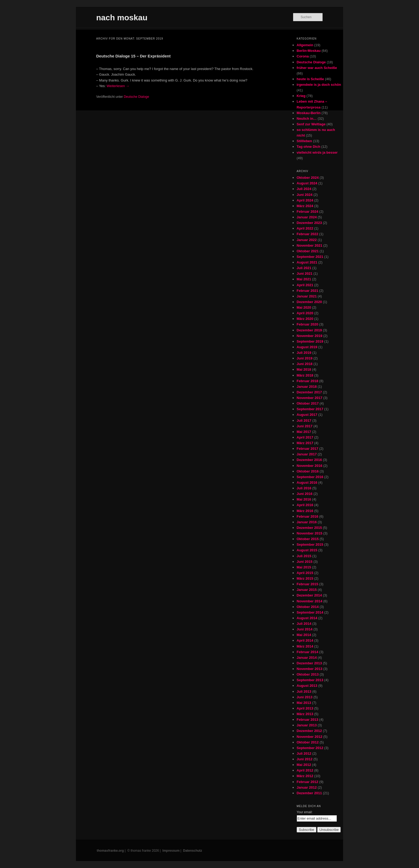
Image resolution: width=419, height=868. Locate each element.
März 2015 (305, 578)
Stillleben (304, 141)
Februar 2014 (307, 652)
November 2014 (309, 601)
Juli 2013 (304, 691)
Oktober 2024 (308, 178)
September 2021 (310, 257)
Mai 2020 (304, 307)
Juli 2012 (304, 753)
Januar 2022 (307, 240)
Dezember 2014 (309, 595)
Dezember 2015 (309, 528)
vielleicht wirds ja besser (317, 152)
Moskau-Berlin (309, 113)
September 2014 (310, 612)
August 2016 (307, 483)
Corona (303, 56)
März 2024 (305, 206)
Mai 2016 (304, 499)
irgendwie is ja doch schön (319, 85)
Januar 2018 (307, 387)
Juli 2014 (304, 624)
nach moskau (122, 18)
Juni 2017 (304, 426)
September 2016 (310, 477)
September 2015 (310, 545)
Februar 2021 (307, 291)
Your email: (305, 812)
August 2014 (307, 618)
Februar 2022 (307, 234)
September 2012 (310, 748)
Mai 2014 (304, 635)
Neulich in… (307, 119)
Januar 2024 (307, 217)
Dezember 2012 (309, 731)
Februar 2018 (307, 381)
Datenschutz (193, 851)
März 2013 (305, 714)
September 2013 (310, 680)
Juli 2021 (304, 268)
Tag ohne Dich (309, 147)
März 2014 (305, 646)
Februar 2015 (307, 584)
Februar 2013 (307, 720)
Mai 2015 (304, 567)
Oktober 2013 (308, 674)
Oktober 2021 (308, 251)
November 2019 (309, 336)
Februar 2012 (307, 782)
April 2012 (305, 770)
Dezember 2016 (309, 460)
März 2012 (305, 776)
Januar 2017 (307, 454)
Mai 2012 (304, 765)
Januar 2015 (307, 590)
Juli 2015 (304, 556)
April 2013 (305, 708)
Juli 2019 (304, 353)
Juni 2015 (304, 562)
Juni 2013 (304, 697)
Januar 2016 (307, 522)
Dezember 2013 (309, 663)
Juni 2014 (304, 629)
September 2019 (310, 341)
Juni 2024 (304, 195)
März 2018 (305, 375)
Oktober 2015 (308, 539)
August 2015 (307, 550)
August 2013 (307, 686)
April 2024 (305, 200)
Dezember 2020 (309, 302)
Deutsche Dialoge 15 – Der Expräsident (133, 56)
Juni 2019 (304, 358)
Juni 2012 (304, 759)
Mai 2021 (304, 279)
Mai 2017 (304, 432)
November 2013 (309, 669)
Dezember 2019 (309, 330)
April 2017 (305, 437)
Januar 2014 (307, 658)
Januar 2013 (307, 725)
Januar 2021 (307, 296)
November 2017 (309, 398)
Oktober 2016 (308, 471)
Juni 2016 (304, 494)
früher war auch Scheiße (317, 68)
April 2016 (305, 505)
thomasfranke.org (110, 851)
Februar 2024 (307, 212)
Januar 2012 (307, 787)
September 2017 (310, 409)
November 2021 (309, 245)
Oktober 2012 (308, 742)
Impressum (171, 851)
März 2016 (305, 511)
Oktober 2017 (308, 403)
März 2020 (305, 319)
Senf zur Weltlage (311, 124)
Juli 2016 (304, 488)
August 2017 (307, 415)
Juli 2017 (304, 421)
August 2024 (307, 183)
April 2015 (305, 573)
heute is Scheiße (310, 79)
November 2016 (309, 466)
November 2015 (309, 533)
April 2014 (305, 640)
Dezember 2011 (309, 793)
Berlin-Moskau (309, 51)
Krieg (301, 96)
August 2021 (307, 262)
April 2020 (305, 313)
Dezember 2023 (309, 223)
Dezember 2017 (309, 392)
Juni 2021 (304, 274)
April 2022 (305, 228)
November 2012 (309, 737)
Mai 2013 (304, 703)
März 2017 (305, 443)
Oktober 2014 (308, 607)
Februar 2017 (307, 449)
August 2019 (307, 347)
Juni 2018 (304, 364)
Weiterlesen (118, 86)
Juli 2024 (304, 189)
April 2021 (305, 285)
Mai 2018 (304, 369)
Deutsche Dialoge (136, 97)
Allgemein (305, 45)
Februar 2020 (307, 324)
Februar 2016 (307, 516)
